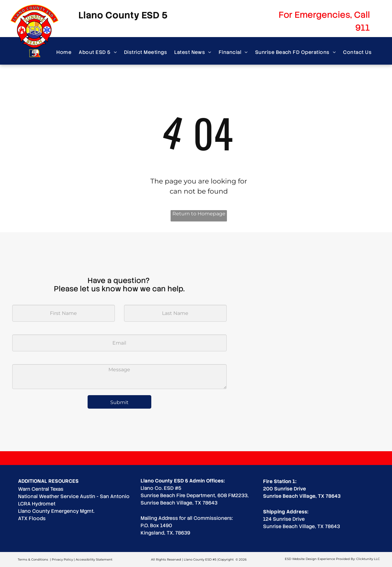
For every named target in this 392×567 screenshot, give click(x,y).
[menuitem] (64, 52)
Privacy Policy (62, 559)
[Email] (119, 343)
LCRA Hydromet (37, 504)
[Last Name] (175, 313)
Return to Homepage (199, 214)
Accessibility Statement (94, 559)
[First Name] (64, 313)
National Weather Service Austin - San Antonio (74, 496)
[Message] (119, 377)
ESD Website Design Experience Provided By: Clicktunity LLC (332, 559)
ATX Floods (32, 518)
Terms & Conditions (33, 559)
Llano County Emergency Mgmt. (56, 511)
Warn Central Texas (41, 489)
